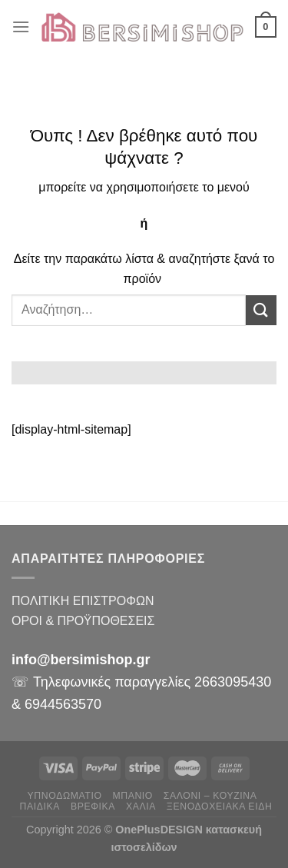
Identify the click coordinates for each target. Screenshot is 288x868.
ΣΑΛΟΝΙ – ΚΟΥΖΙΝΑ (210, 796)
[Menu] (21, 27)
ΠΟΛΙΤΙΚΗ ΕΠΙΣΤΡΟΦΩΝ (83, 601)
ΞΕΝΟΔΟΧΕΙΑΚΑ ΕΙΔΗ (220, 806)
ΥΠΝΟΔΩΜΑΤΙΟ (65, 796)
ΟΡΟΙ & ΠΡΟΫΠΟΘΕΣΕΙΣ (83, 621)
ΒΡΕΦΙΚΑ (93, 806)
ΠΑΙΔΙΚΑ (40, 806)
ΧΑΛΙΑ (141, 806)
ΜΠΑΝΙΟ (132, 796)
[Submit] (261, 310)
